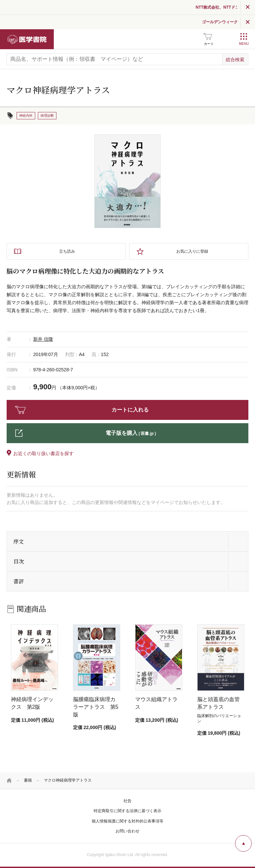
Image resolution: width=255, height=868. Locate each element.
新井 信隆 (43, 339)
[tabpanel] (127, 181)
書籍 (28, 780)
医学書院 (27, 39)
